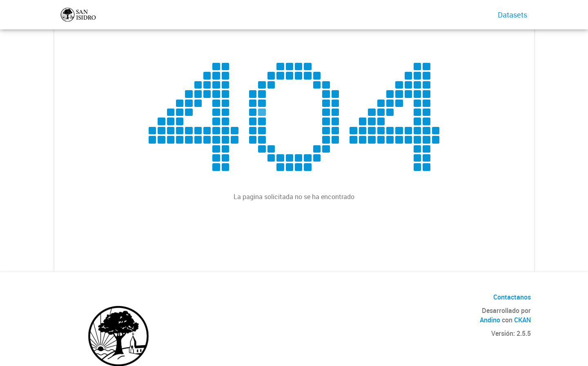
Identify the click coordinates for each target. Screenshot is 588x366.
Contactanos (512, 297)
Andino (490, 320)
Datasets (512, 15)
